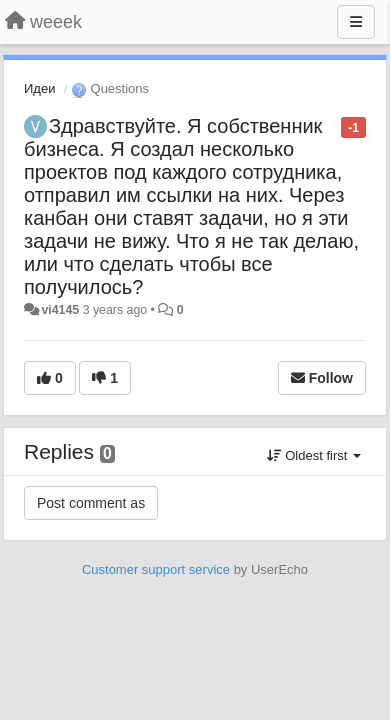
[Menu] (356, 22)
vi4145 (60, 310)
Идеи (39, 88)
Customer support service (156, 569)
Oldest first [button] (314, 455)
